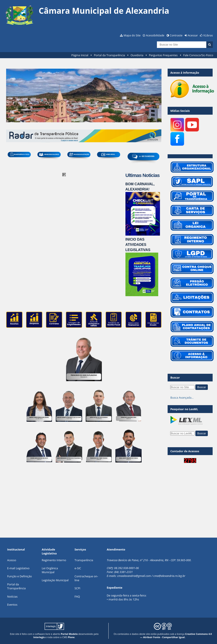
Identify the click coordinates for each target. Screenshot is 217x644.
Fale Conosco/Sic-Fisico (198, 55)
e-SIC (78, 568)
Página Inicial (80, 55)
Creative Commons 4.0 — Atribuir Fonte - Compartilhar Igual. (176, 636)
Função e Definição (20, 576)
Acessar (193, 35)
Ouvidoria (137, 55)
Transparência (84, 560)
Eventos (12, 605)
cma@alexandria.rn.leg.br (169, 576)
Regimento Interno (54, 560)
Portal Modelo (69, 634)
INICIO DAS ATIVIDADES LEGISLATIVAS (138, 245)
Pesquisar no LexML (184, 409)
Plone (71, 637)
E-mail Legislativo (18, 568)
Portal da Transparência (109, 55)
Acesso (12, 560)
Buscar (175, 377)
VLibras (208, 35)
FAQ (77, 596)
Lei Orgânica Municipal (50, 570)
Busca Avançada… (182, 398)
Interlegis (39, 637)
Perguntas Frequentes (163, 55)
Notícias (12, 596)
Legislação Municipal (55, 580)
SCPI (77, 588)
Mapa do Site (132, 35)
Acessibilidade (155, 35)
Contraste (176, 35)
